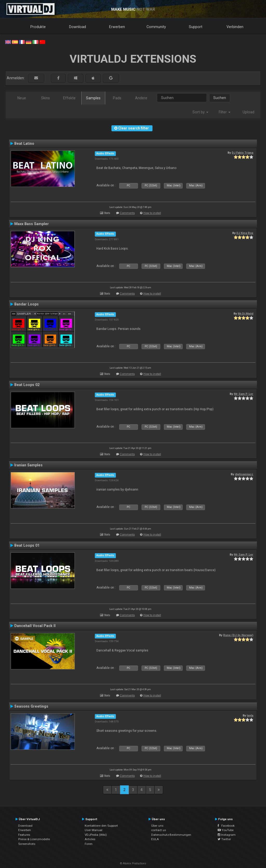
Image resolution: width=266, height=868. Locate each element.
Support (196, 27)
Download (78, 27)
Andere (141, 98)
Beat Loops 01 (27, 545)
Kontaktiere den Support (101, 826)
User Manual (94, 830)
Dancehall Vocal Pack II (35, 626)
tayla (250, 715)
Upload (248, 112)
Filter (225, 112)
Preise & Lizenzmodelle (34, 839)
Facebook (226, 826)
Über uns (157, 826)
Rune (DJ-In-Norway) (238, 635)
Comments (127, 213)
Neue (22, 98)
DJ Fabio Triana (242, 153)
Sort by (200, 112)
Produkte (38, 27)
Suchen (220, 98)
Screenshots (27, 844)
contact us (159, 830)
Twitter (224, 839)
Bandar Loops (26, 304)
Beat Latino (24, 143)
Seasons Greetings (31, 706)
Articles (90, 839)
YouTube (226, 830)
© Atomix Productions (133, 863)
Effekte (69, 98)
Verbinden (235, 27)
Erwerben (117, 27)
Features (24, 835)
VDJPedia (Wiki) (96, 835)
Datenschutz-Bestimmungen (171, 835)
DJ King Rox (245, 233)
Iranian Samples (28, 465)
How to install (152, 213)
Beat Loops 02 (27, 385)
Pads (117, 98)
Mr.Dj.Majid (245, 314)
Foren (89, 844)
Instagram (227, 835)
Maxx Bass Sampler (32, 224)
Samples (93, 98)
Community (156, 27)
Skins (45, 98)
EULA (155, 839)
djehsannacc (244, 474)
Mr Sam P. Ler (244, 394)
